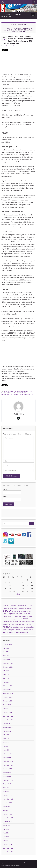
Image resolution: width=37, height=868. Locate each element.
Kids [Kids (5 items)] (30, 608)
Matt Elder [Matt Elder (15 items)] (17, 621)
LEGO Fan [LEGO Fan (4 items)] (23, 611)
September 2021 (8, 701)
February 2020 (7, 754)
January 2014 (7, 776)
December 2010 (8, 848)
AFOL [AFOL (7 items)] (5, 605)
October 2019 (7, 769)
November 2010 (8, 852)
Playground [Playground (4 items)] (28, 624)
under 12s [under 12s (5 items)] (6, 632)
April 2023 (6, 656)
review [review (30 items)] (6, 627)
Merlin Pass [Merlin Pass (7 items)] (25, 622)
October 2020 (7, 724)
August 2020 (7, 731)
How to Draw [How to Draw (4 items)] (15, 608)
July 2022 (6, 671)
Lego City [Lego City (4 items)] (18, 611)
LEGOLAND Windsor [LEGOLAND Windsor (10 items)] (18, 616)
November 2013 (8, 780)
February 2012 (7, 814)
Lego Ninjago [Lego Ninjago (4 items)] (12, 619)
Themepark (22, 394)
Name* (12, 491)
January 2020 (7, 757)
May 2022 (6, 678)
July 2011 (6, 829)
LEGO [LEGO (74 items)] (7, 611)
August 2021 (7, 705)
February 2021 (7, 712)
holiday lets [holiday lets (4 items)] (9, 608)
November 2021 (8, 693)
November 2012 (8, 799)
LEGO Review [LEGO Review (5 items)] (19, 619)
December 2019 (8, 761)
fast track (26, 391)
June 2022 (6, 675)
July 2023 (6, 648)
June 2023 (6, 652)
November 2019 (8, 765)
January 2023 (7, 659)
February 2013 (7, 795)
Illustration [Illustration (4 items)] (21, 608)
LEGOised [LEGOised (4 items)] (5, 614)
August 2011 (7, 825)
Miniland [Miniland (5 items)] (31, 622)
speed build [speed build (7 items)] (28, 627)
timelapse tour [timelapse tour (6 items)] (28, 630)
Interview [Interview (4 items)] (26, 608)
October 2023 (7, 644)
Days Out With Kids (17, 391)
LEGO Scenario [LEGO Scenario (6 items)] (28, 619)
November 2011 (8, 818)
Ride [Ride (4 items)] (11, 627)
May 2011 (6, 837)
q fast (11, 394)
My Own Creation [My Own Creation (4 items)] (11, 624)
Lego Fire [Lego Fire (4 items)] (28, 611)
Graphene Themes (15, 866)
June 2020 (6, 739)
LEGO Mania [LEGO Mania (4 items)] (29, 616)
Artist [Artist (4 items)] (8, 606)
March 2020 (7, 750)
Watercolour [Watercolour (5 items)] (12, 632)
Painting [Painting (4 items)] (23, 624)
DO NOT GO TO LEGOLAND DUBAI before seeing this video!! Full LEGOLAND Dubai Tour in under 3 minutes (19, 30)
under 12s (30, 394)
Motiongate (5, 394)
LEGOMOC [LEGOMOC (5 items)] (6, 619)
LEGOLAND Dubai (23, 393)
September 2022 (8, 667)
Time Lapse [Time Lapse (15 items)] (19, 630)
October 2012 (7, 803)
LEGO (9, 393)
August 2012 (7, 807)
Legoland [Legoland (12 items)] (11, 614)
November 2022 (8, 663)
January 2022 (7, 690)
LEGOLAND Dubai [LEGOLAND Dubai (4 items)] (20, 614)
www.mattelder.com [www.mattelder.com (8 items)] (22, 632)
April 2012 (6, 810)
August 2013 (7, 784)
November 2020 (8, 720)
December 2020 (8, 716)
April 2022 (6, 682)
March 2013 (7, 791)
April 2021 (6, 708)
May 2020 (6, 742)
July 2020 (6, 735)
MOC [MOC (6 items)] (5, 624)
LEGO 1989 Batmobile (20, 24)
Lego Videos (13, 46)
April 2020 (6, 746)
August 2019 (7, 773)
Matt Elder (6, 46)
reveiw (16, 394)
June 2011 (6, 833)
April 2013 (6, 788)
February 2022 (7, 686)
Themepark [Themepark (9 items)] (11, 630)
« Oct (18, 594)
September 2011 (8, 822)
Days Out (7, 391)
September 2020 (8, 727)
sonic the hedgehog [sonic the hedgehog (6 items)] (18, 627)
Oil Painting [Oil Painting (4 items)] (18, 624)
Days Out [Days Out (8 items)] (20, 605)
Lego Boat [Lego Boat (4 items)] (13, 611)
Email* (12, 498)
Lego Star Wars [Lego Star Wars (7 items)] (8, 622)
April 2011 (6, 840)
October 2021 (7, 697)
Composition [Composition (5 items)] (13, 606)
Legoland (14, 393)
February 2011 (7, 844)
